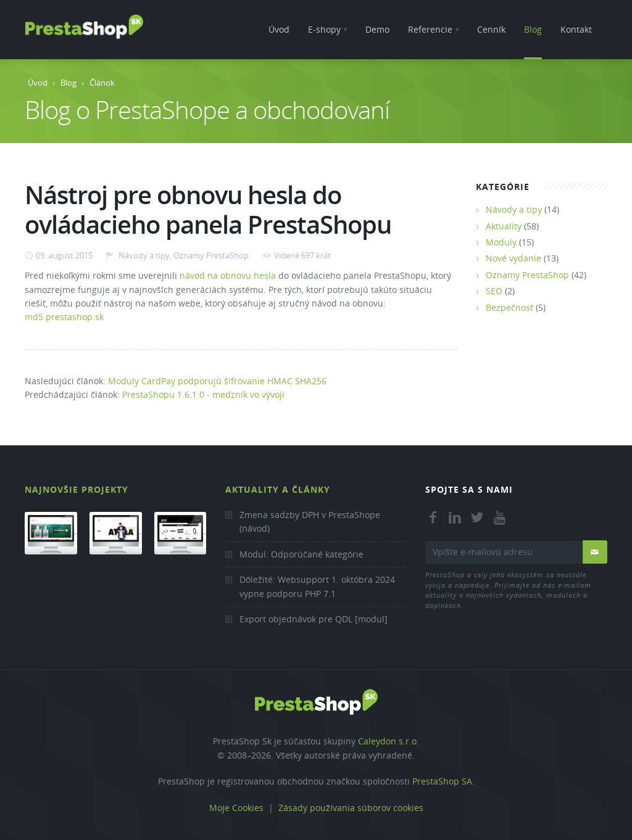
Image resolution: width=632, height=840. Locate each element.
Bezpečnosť (509, 307)
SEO (494, 291)
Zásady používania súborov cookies (351, 808)
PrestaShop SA (442, 781)
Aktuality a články (278, 489)
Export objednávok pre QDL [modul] (314, 619)
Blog (69, 83)
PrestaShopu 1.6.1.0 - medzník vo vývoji (203, 394)
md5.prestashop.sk (64, 317)
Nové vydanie (513, 258)
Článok (102, 83)
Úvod (38, 83)
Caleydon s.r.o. (389, 741)
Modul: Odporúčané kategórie (301, 554)
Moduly (501, 242)
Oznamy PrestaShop (211, 255)
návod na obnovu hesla (228, 275)
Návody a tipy (143, 255)
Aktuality (504, 226)
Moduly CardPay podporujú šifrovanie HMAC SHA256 (217, 381)
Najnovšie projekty (77, 489)
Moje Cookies (236, 808)
